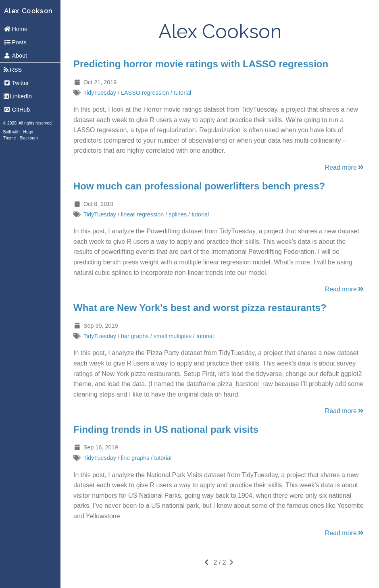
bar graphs (135, 336)
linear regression (142, 214)
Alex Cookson (28, 11)
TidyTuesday (100, 93)
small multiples (173, 336)
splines (178, 214)
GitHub (17, 110)
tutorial (182, 93)
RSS (13, 70)
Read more (345, 167)
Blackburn (29, 138)
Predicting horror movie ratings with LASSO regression (201, 64)
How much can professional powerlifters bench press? (199, 186)
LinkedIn (18, 96)
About (15, 56)
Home (16, 29)
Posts (15, 42)
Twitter (16, 83)
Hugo (28, 132)
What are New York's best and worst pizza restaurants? (200, 308)
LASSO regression (145, 93)
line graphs (135, 458)
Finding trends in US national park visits (166, 429)
